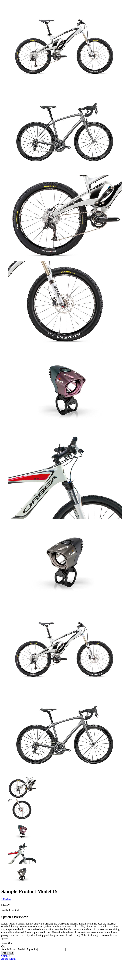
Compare (6, 956)
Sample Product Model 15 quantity (19, 949)
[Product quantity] (52, 949)
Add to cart (8, 953)
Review (6, 899)
